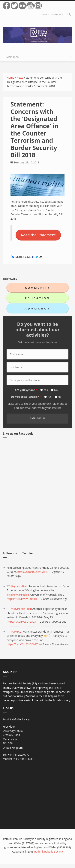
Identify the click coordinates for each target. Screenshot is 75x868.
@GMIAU (16, 632)
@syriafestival (19, 586)
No (56, 390)
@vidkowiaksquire (18, 595)
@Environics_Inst (21, 609)
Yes (46, 390)
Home (10, 78)
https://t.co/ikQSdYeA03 (21, 622)
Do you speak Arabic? (26, 397)
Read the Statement (38, 235)
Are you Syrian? (26, 390)
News (20, 78)
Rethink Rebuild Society (49, 852)
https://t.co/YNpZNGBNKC (23, 644)
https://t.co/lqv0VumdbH (22, 599)
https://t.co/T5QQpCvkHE (33, 572)
